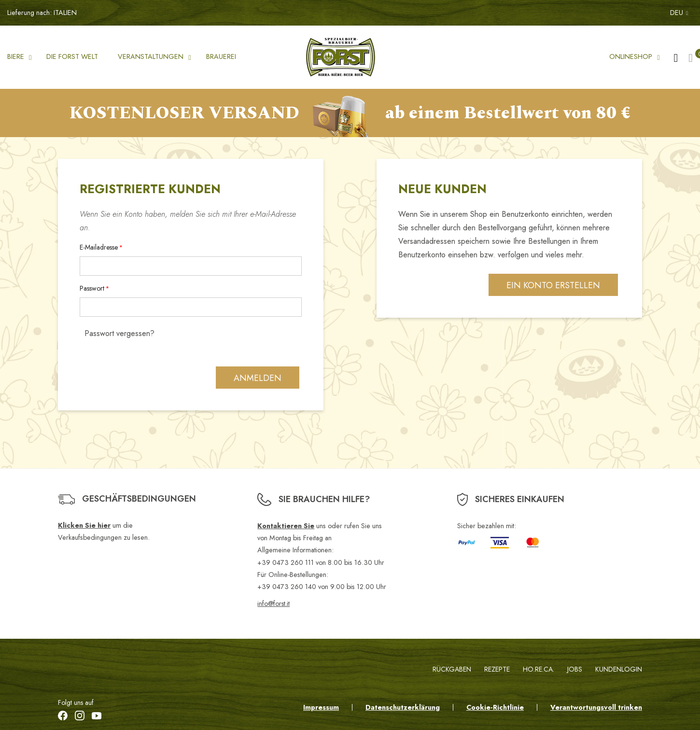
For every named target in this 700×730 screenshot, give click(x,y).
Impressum (321, 707)
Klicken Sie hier (84, 525)
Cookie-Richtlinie (495, 707)
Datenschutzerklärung (403, 707)
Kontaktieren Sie (286, 526)
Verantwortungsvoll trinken (596, 707)
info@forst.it (273, 604)
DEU (679, 13)
